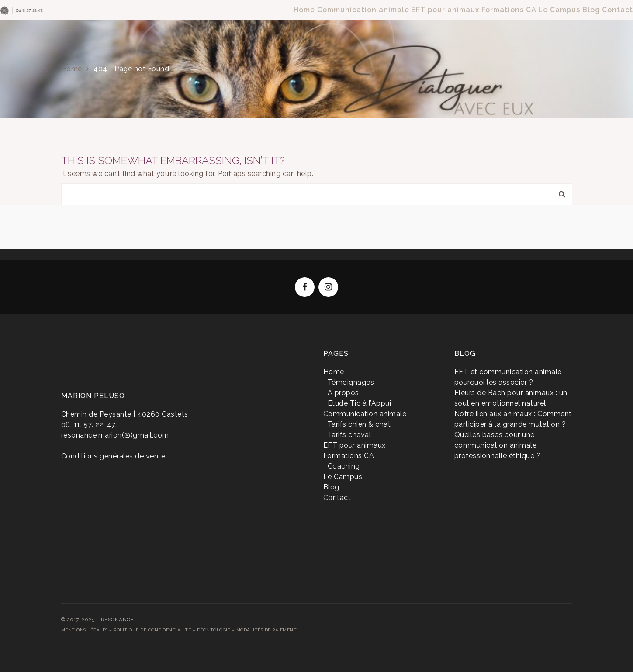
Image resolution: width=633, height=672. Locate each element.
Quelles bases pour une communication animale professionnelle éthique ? (498, 445)
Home (72, 69)
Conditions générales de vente (113, 456)
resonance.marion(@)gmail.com (115, 435)
